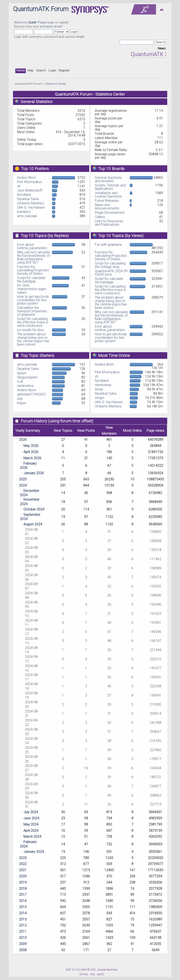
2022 (23, 864)
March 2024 (32, 837)
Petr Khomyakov (30, 182)
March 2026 (32, 458)
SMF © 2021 (89, 970)
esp (20, 399)
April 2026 (31, 452)
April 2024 (31, 831)
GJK (20, 382)
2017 (23, 895)
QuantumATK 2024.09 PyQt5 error (111, 273)
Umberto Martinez (30, 203)
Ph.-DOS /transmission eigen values (32, 289)
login (51, 23)
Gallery (100, 217)
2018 (23, 889)
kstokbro (24, 212)
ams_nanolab (27, 216)
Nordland (24, 195)
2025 (23, 479)
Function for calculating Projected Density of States (33, 270)
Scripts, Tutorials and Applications (110, 187)
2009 (23, 944)
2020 (23, 876)
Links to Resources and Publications (109, 223)
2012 (23, 925)
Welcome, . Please (31, 23)
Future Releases (107, 201)
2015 (23, 907)
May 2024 (31, 824)
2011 (23, 931)
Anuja (99, 389)
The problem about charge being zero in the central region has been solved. (33, 339)
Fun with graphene (108, 245)
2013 (23, 919)
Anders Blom (27, 178)
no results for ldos (30, 330)
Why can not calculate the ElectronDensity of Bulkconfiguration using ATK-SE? (34, 257)
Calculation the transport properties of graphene (32, 311)
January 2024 (34, 852)
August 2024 (33, 524)
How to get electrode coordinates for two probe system (33, 300)
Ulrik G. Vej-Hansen (31, 207)
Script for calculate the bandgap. (31, 280)
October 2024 (34, 509)
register (64, 23)
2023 (23, 858)
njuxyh (22, 373)
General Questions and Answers (108, 179)
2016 (23, 901)
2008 (23, 950)
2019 (23, 882)
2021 (23, 870)
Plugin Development (110, 213)
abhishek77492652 (31, 394)
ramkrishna (25, 386)
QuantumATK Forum (41, 9)
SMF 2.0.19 (72, 970)
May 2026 (31, 446)
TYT (160, 138)
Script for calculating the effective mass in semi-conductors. (33, 322)
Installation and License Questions (108, 195)
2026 (23, 440)
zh (19, 186)
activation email (50, 27)
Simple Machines (108, 970)
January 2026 (34, 473)
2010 (23, 938)
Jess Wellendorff (30, 190)
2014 (23, 913)
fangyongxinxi (27, 377)
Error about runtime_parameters (32, 246)
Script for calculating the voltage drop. (110, 265)
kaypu (22, 403)
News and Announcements (107, 207)
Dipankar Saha (28, 199)
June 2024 (31, 818)
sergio (99, 398)
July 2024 (31, 812)
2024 (23, 485)
